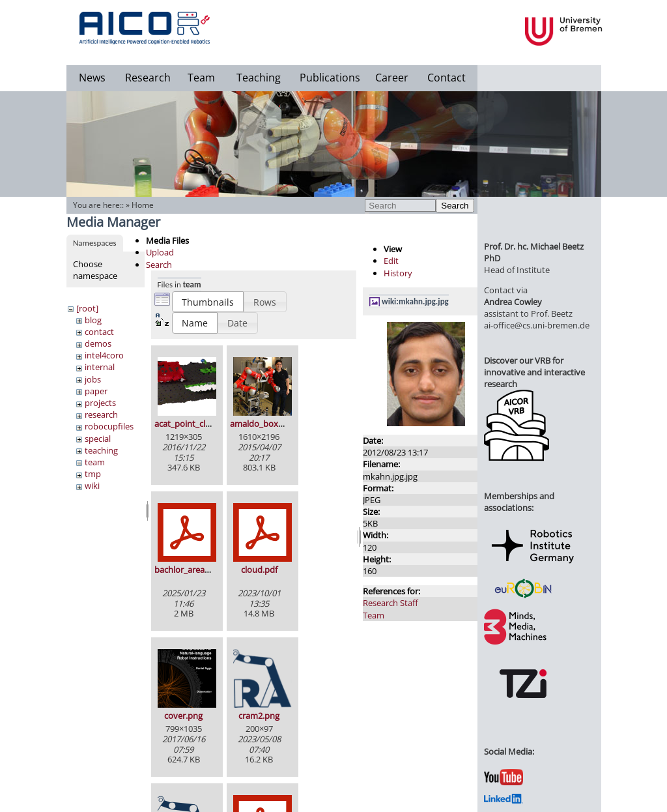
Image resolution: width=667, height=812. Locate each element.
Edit (391, 261)
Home (143, 205)
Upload (160, 252)
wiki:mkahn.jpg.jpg (415, 301)
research (101, 414)
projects (100, 403)
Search (455, 206)
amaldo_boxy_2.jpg (267, 424)
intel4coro (104, 355)
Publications (330, 78)
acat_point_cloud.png (196, 424)
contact (99, 332)
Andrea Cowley (513, 302)
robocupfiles (109, 426)
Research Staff (390, 603)
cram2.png (259, 716)
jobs (93, 379)
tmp (93, 474)
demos (98, 343)
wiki (92, 486)
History (398, 273)
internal (100, 367)
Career (392, 78)
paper (96, 391)
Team (201, 78)
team (95, 462)
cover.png (183, 716)
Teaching (259, 78)
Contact (447, 78)
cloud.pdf (259, 570)
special (98, 439)
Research (148, 78)
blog (93, 320)
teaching (101, 450)
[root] (87, 308)
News (92, 78)
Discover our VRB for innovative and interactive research (534, 372)
